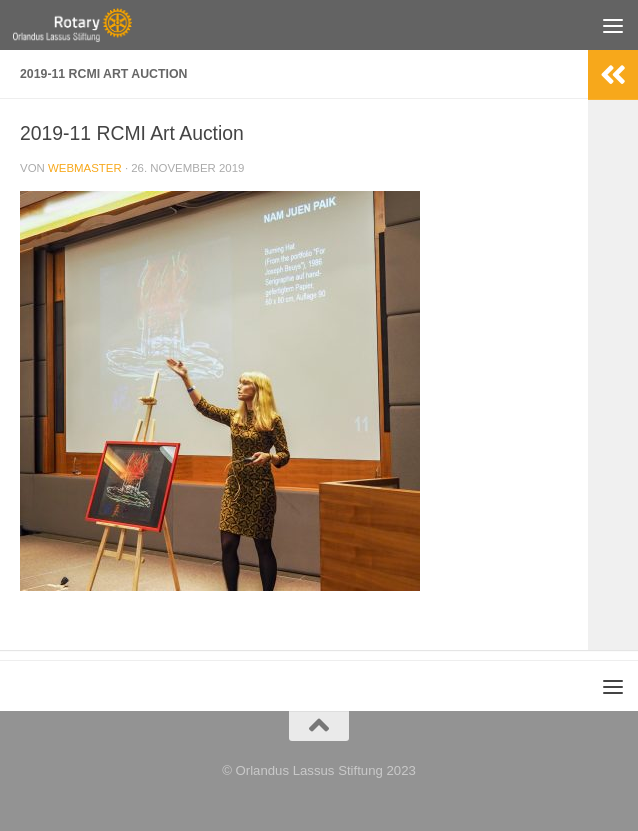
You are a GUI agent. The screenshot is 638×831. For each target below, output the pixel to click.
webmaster (85, 168)
